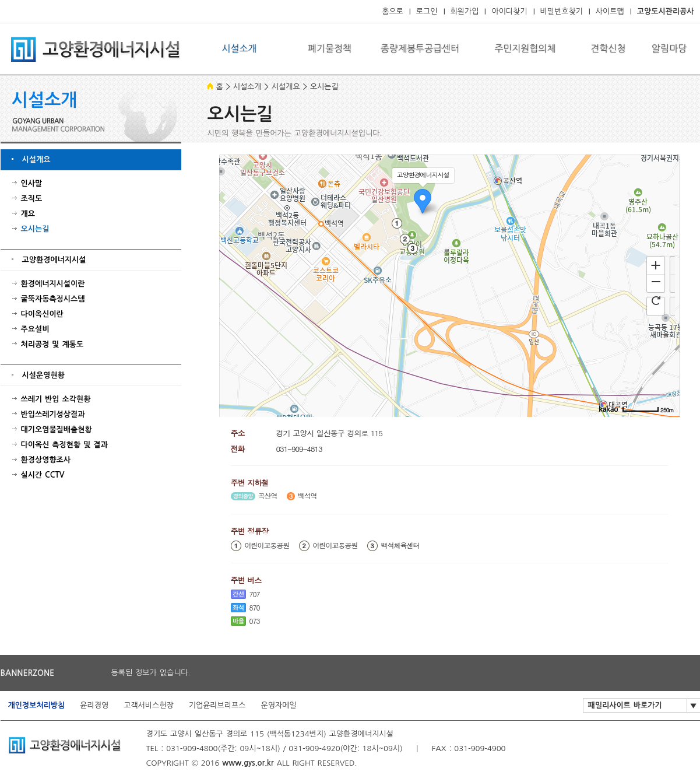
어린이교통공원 (267, 545)
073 (255, 621)
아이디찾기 (509, 11)
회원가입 (465, 11)
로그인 (427, 11)
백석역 (307, 496)
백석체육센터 (400, 545)
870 (255, 607)
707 (255, 594)
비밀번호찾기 (562, 11)
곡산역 (268, 496)
